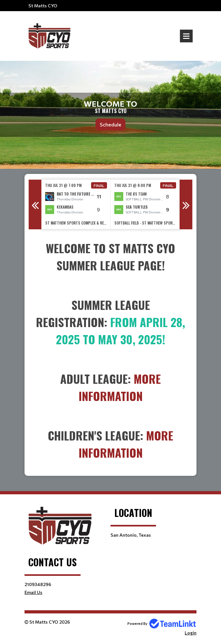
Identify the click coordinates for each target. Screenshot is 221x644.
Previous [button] (35, 204)
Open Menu (186, 36)
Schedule (110, 124)
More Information (120, 387)
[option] (76, 204)
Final (99, 185)
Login (191, 633)
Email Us (33, 592)
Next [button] (186, 204)
